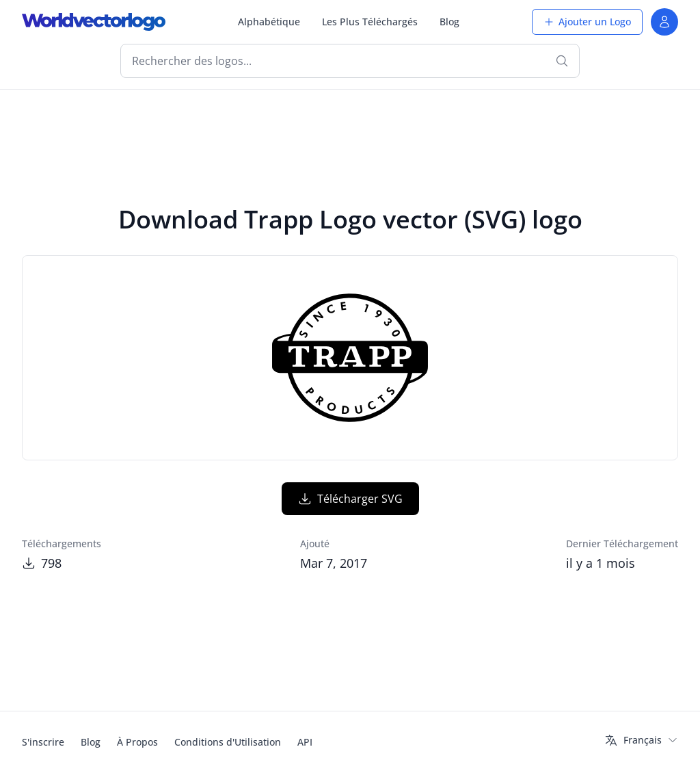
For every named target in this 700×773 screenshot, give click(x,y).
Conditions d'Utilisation (228, 742)
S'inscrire (43, 742)
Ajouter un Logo (587, 22)
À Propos (137, 742)
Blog (449, 22)
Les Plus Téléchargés (370, 22)
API (305, 742)
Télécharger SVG (350, 499)
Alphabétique (269, 22)
